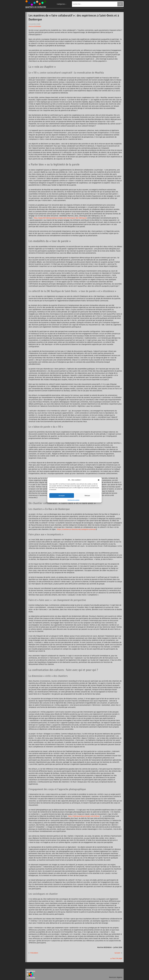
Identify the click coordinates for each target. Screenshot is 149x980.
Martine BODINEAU (35, 26)
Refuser (87, 495)
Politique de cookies (73, 500)
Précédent (34, 953)
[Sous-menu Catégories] (66, 4)
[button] (99, 480)
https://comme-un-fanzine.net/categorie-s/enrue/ (76, 529)
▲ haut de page (116, 958)
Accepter (62, 495)
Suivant (117, 953)
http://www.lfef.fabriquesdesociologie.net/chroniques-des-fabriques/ (60, 218)
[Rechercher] (120, 4)
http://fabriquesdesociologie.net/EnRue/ (84, 816)
